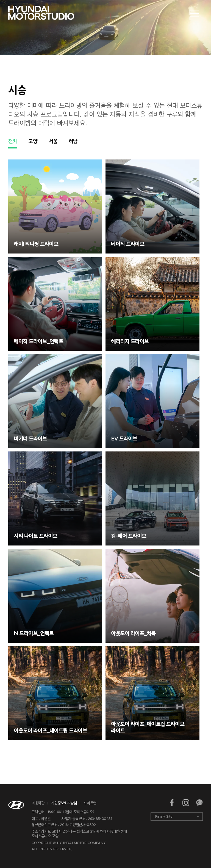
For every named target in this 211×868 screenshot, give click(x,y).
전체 (13, 141)
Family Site (164, 816)
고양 (33, 141)
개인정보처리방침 (64, 803)
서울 (53, 141)
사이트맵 (90, 803)
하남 (73, 141)
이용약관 (38, 803)
